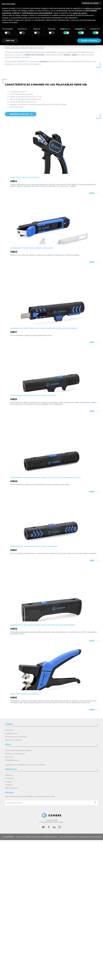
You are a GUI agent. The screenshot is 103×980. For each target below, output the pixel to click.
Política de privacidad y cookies (18, 890)
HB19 (92, 551)
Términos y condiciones (15, 894)
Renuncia (9, 897)
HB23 (92, 402)
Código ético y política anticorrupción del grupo (25, 905)
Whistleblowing (12, 900)
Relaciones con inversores (16, 877)
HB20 (92, 632)
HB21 (92, 700)
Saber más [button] (10, 40)
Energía (8, 922)
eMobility (9, 925)
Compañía (9, 870)
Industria (9, 915)
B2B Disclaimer (12, 928)
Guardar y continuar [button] (89, 40)
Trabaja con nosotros (14, 880)
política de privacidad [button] (93, 8)
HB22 (92, 781)
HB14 (92, 333)
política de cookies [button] (80, 13)
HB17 (92, 482)
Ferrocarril (9, 918)
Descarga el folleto (21, 254)
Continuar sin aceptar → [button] (91, 3)
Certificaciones (11, 873)
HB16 (92, 850)
